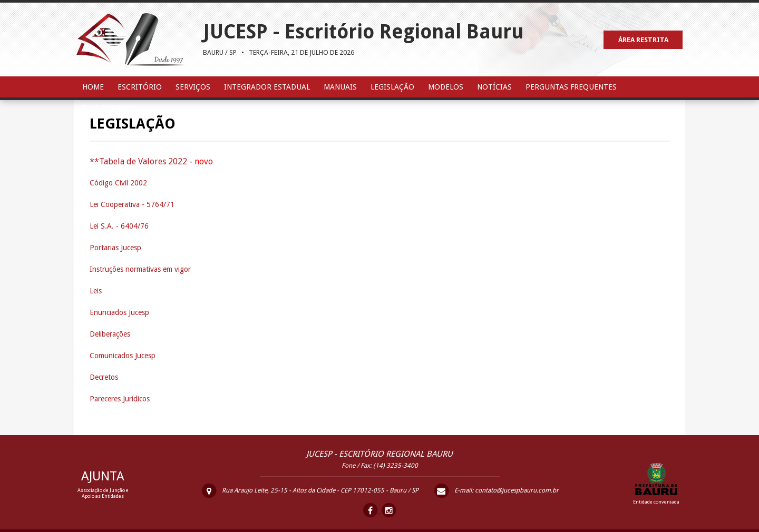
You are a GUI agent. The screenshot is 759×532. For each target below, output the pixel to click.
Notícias (494, 87)
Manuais (340, 87)
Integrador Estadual (267, 87)
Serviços (193, 87)
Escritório (140, 87)
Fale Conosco (110, 108)
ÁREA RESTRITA (643, 40)
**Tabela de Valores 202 (136, 161)
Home (93, 87)
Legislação (392, 87)
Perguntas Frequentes (571, 87)
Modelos (446, 87)
